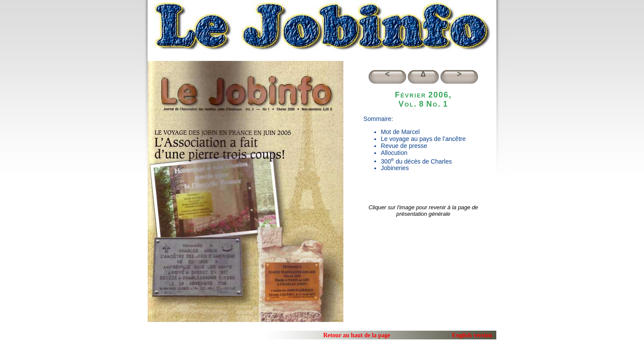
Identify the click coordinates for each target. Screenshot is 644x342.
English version (472, 335)
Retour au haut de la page (357, 335)
